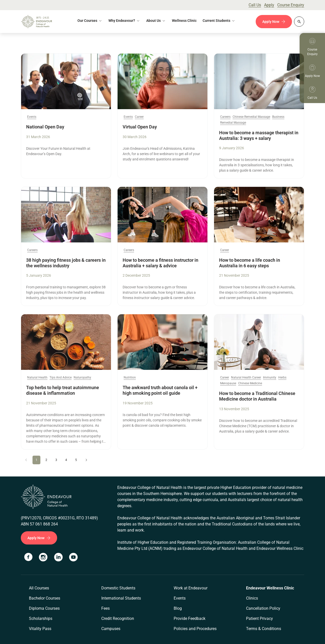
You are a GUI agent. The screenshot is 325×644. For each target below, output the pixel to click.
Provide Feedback (190, 618)
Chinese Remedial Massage (251, 117)
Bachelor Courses (45, 598)
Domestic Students (118, 588)
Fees (105, 608)
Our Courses (87, 21)
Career (139, 117)
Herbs (282, 378)
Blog (178, 608)
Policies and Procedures (195, 629)
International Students (121, 598)
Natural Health (37, 378)
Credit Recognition (118, 618)
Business (278, 117)
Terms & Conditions (264, 629)
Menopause (228, 383)
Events (32, 117)
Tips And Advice (61, 378)
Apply (269, 5)
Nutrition (130, 378)
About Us (153, 21)
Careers (225, 117)
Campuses (111, 629)
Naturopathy (82, 378)
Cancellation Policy (263, 608)
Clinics (252, 598)
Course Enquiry (291, 5)
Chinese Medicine (250, 383)
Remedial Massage (233, 123)
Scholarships (41, 618)
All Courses (39, 588)
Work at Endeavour (191, 588)
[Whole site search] (299, 22)
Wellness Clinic (184, 21)
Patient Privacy (259, 618)
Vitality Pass (40, 629)
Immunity (270, 378)
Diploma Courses (44, 608)
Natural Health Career (246, 378)
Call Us (255, 5)
